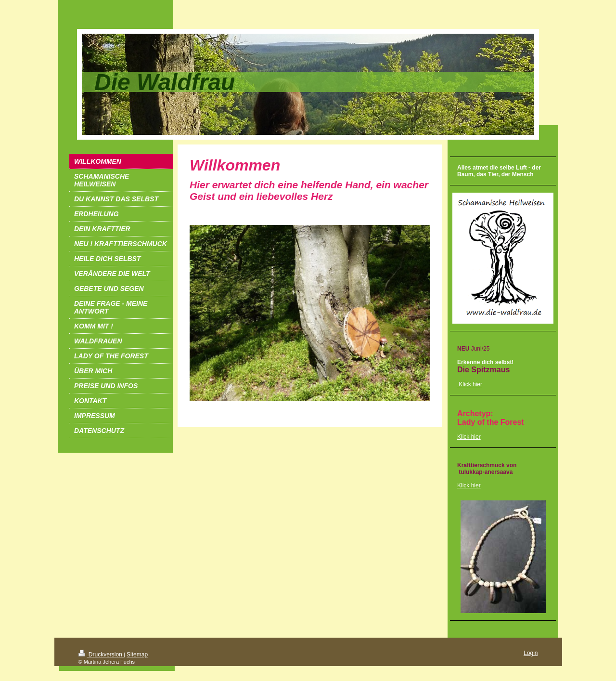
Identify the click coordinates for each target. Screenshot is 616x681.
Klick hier (469, 437)
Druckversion (101, 655)
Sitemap (137, 655)
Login (531, 653)
